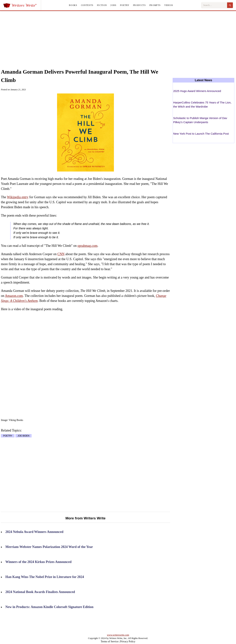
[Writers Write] (22, 5)
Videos (169, 5)
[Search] (230, 5)
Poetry (125, 5)
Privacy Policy (128, 641)
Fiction (102, 5)
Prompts (155, 5)
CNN (61, 254)
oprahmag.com (87, 246)
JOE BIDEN (24, 436)
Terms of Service (110, 641)
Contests (87, 5)
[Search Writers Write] (214, 5)
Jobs (113, 5)
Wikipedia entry (18, 197)
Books (73, 5)
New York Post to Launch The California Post (201, 134)
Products (139, 5)
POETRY (8, 436)
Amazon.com (14, 296)
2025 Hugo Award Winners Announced (197, 91)
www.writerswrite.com (118, 635)
